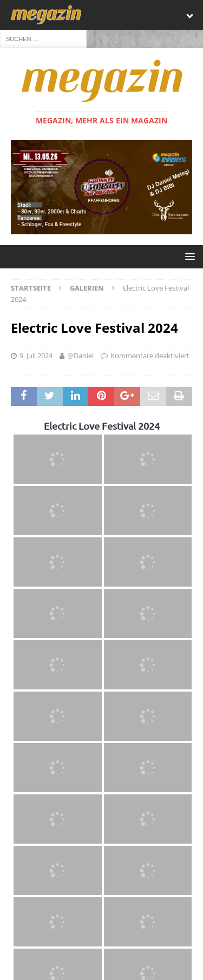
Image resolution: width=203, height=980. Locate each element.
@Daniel (80, 356)
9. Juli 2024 (36, 356)
